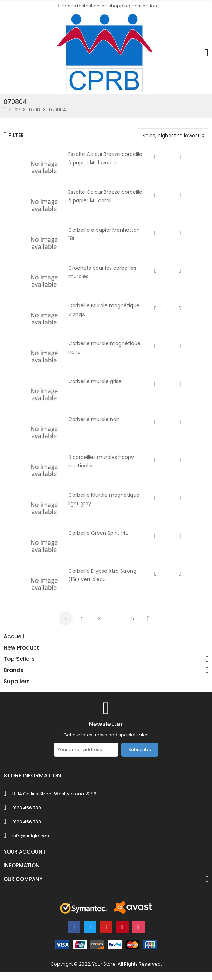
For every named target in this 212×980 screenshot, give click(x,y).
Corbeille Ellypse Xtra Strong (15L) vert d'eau (110, 579)
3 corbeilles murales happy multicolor (102, 463)
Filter (14, 135)
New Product (21, 657)
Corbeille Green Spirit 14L (86, 540)
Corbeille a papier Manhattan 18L (96, 231)
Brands (13, 679)
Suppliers (17, 690)
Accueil (14, 645)
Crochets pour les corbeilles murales (101, 270)
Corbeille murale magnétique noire (99, 347)
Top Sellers (19, 668)
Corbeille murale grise (83, 386)
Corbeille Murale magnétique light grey (104, 502)
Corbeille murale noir (82, 425)
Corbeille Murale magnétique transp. (101, 309)
